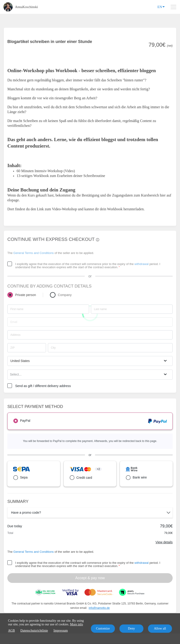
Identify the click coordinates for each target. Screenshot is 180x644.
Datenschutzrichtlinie (34, 631)
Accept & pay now (90, 578)
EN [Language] (161, 7)
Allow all (160, 628)
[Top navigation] (173, 7)
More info (76, 624)
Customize (103, 628)
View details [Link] (164, 542)
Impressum (61, 631)
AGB (12, 631)
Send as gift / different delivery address (43, 386)
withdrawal (141, 264)
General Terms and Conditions (33, 253)
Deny (131, 628)
